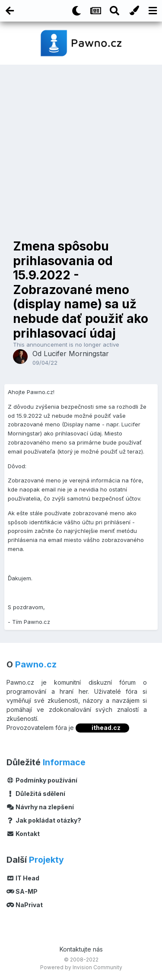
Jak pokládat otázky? (44, 820)
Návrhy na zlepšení (40, 807)
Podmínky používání (42, 780)
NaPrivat (25, 905)
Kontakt (23, 834)
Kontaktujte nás (81, 949)
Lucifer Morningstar (76, 354)
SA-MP (22, 891)
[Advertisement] (81, 150)
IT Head (23, 878)
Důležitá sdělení (36, 794)
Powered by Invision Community (81, 967)
